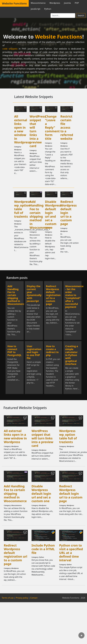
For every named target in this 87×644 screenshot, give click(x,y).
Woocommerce (38, 3)
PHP (77, 3)
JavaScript (35, 9)
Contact (34, 598)
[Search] (63, 16)
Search (81, 16)
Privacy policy (22, 598)
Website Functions (14, 3)
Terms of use (8, 598)
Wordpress (55, 3)
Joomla (67, 3)
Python (48, 9)
